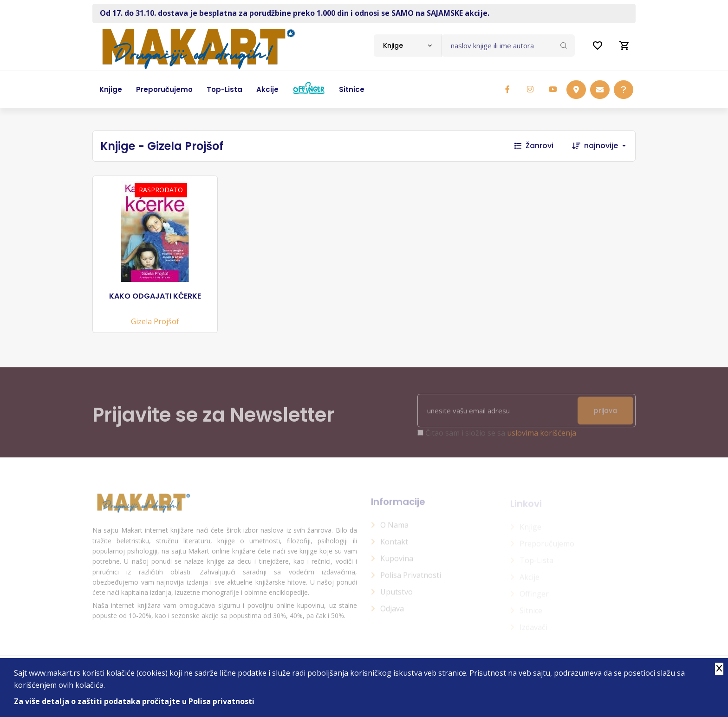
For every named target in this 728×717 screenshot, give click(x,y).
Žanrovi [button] (534, 146)
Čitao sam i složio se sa (501, 437)
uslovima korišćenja (542, 437)
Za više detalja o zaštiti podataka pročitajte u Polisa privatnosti (134, 701)
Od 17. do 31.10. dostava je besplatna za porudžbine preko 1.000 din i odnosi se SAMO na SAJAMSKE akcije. (295, 13)
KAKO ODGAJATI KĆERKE (155, 296)
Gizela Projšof (155, 321)
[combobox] (407, 46)
